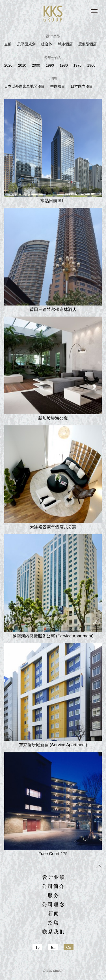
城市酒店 (65, 44)
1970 (78, 65)
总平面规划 (26, 44)
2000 (36, 65)
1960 (91, 65)
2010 (22, 65)
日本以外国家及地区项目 (24, 86)
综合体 (47, 44)
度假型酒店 (87, 44)
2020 (8, 65)
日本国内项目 (82, 86)
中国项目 (58, 86)
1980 (64, 65)
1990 (50, 65)
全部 (8, 44)
